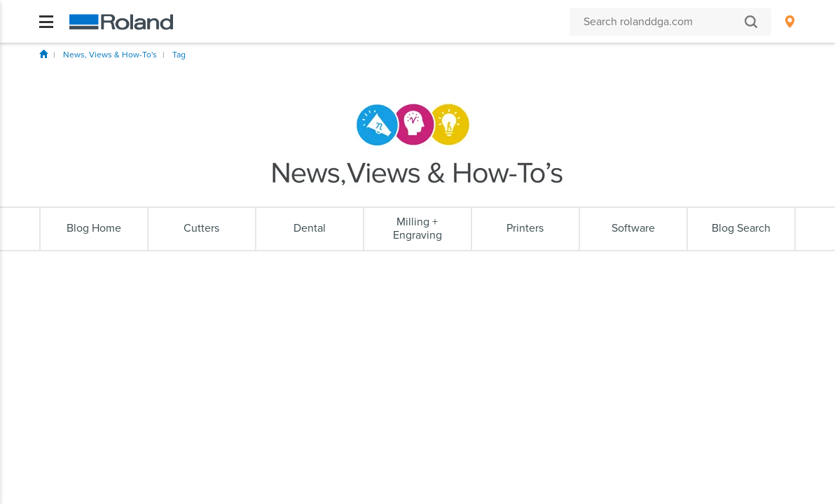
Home (43, 54)
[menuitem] (790, 22)
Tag (179, 55)
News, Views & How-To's (110, 55)
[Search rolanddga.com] (663, 22)
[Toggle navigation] (46, 22)
